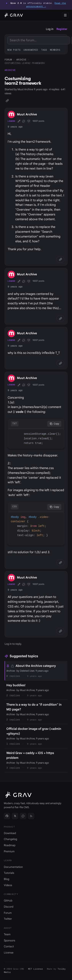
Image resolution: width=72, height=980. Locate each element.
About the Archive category (36, 666)
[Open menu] (65, 15)
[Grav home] (13, 15)
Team (7, 934)
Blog (7, 879)
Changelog (10, 839)
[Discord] (23, 816)
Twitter (8, 919)
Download (10, 833)
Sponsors (10, 940)
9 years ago (15, 127)
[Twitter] (15, 816)
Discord (9, 907)
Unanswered (31, 50)
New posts (14, 50)
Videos (8, 885)
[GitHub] (7, 816)
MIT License (35, 969)
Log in (50, 29)
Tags (44, 50)
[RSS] (31, 816)
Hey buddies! (16, 685)
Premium (9, 851)
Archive (21, 60)
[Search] (39, 40)
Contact (9, 946)
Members (55, 50)
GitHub (8, 901)
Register (62, 29)
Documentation (13, 867)
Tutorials (9, 873)
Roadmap (10, 845)
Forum (8, 60)
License (9, 953)
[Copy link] (7, 101)
